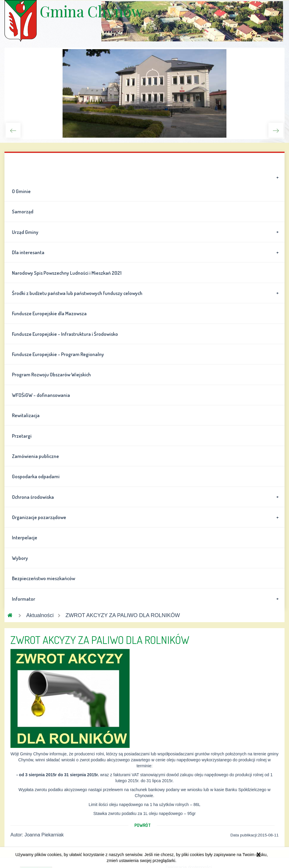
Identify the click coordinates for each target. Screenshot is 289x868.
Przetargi (22, 436)
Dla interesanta (146, 252)
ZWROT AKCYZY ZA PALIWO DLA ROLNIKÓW (123, 615)
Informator (146, 599)
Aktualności (40, 615)
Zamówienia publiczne (35, 456)
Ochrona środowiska (146, 497)
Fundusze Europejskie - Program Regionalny (58, 354)
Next (276, 130)
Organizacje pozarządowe (146, 517)
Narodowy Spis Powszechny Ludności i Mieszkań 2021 (67, 273)
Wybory (20, 558)
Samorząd (23, 211)
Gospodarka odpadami (36, 476)
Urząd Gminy (146, 232)
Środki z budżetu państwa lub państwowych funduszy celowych (146, 293)
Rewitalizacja (26, 415)
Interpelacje (25, 537)
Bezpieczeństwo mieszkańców (43, 578)
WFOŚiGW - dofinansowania (41, 395)
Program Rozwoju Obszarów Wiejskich (51, 374)
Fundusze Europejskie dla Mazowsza (49, 313)
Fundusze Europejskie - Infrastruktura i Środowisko (65, 334)
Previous (13, 130)
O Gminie (146, 184)
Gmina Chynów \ (21, 21)
